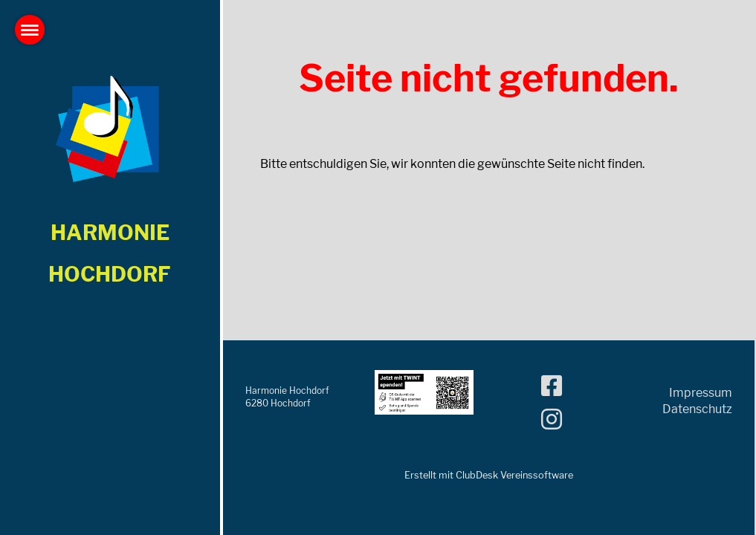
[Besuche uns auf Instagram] (552, 419)
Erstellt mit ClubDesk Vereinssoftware (489, 475)
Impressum (701, 393)
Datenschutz (697, 409)
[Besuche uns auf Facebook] (552, 386)
